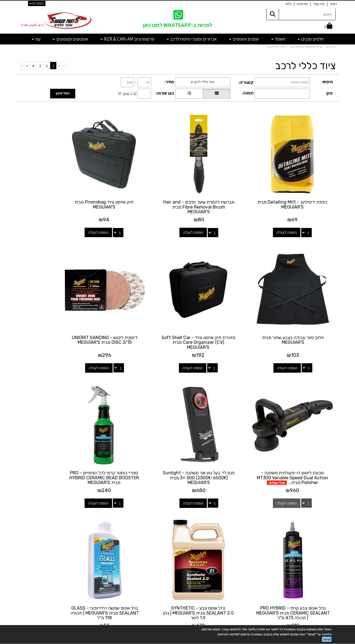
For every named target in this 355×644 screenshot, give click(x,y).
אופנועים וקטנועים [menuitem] (70, 39)
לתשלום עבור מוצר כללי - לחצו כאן (82, 553)
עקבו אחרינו (177, 505)
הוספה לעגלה (294, 219)
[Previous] (59, 65)
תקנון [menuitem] (332, 549)
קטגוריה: (246, 82)
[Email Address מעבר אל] (170, 526)
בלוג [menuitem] (288, 4)
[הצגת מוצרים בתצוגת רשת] (217, 94)
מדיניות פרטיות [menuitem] (324, 555)
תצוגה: (248, 93)
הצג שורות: (165, 93)
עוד (36, 39)
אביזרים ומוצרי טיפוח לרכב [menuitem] (192, 39)
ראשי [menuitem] (334, 4)
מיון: (329, 93)
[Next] (27, 65)
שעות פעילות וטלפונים (69, 505)
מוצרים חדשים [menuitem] (325, 519)
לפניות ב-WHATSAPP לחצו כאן (178, 25)
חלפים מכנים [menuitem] (311, 39)
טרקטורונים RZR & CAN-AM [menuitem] (127, 39)
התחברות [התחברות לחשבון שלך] (37, 3)
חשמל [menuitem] (278, 39)
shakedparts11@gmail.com (71, 539)
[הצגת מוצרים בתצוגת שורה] (189, 94)
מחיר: (169, 82)
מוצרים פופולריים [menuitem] (323, 514)
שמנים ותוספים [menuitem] (244, 39)
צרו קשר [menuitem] (319, 4)
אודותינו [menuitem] (302, 4)
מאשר (327, 639)
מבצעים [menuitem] (329, 543)
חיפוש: (327, 82)
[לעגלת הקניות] (328, 26)
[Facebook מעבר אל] (189, 526)
